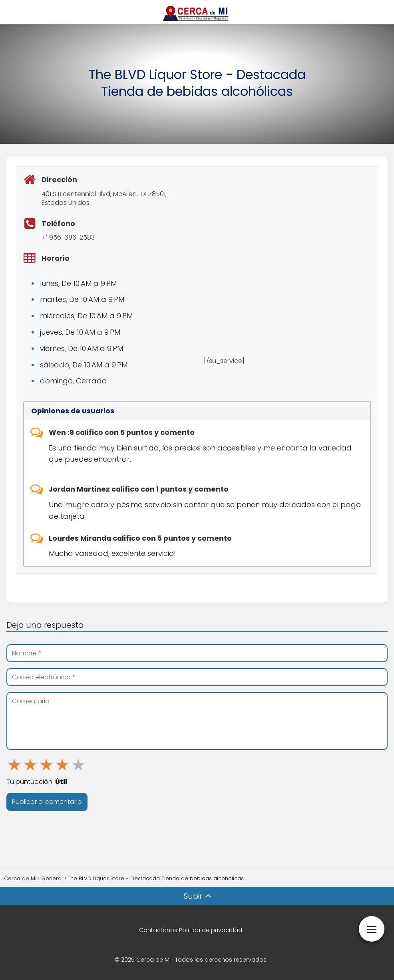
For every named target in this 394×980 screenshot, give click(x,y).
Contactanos (158, 930)
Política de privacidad (211, 930)
